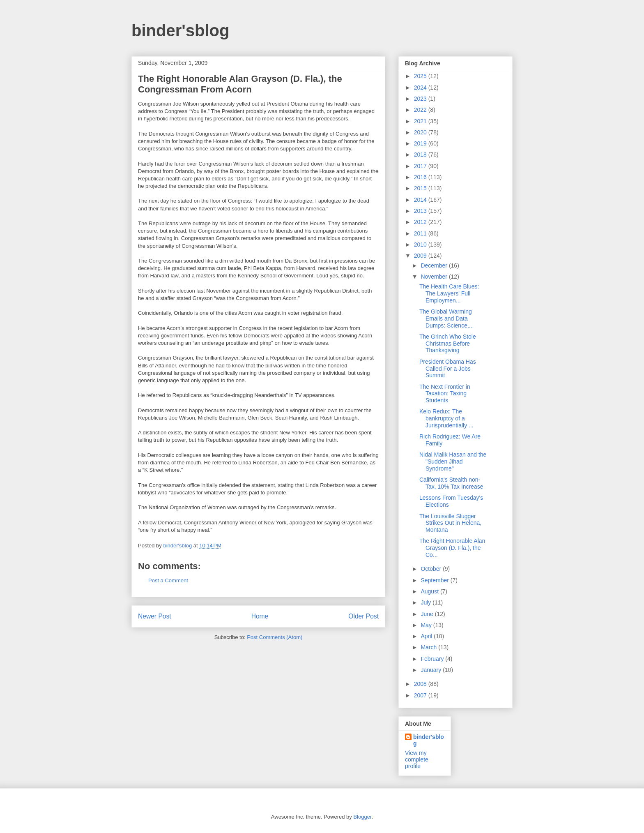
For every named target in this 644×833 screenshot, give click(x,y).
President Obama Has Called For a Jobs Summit (448, 369)
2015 (421, 188)
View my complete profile (417, 759)
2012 (421, 222)
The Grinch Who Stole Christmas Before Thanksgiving (448, 344)
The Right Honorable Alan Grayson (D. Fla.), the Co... (452, 548)
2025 (421, 76)
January (432, 670)
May (427, 625)
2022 (421, 110)
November (435, 277)
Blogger (362, 817)
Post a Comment (168, 580)
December (435, 265)
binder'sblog (180, 30)
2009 (421, 256)
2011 (421, 233)
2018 (421, 155)
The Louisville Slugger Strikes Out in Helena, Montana (450, 523)
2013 (421, 211)
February (433, 659)
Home (260, 616)
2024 (421, 88)
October (432, 569)
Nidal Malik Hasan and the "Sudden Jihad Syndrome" (453, 461)
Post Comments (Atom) (275, 637)
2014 (421, 200)
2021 (421, 121)
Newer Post (155, 616)
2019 (421, 143)
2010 (421, 245)
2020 (421, 132)
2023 (421, 99)
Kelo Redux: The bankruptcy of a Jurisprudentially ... (446, 418)
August (430, 591)
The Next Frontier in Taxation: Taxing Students (445, 394)
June (428, 614)
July (427, 602)
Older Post (363, 616)
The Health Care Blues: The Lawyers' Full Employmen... (449, 293)
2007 (421, 695)
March (429, 647)
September (435, 580)
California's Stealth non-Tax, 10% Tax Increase (451, 483)
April (427, 636)
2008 (421, 684)
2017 (421, 166)
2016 (421, 177)
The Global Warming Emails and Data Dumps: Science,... (447, 318)
